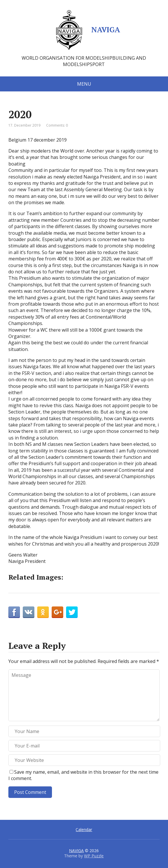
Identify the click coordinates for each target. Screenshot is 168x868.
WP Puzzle (94, 856)
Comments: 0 (57, 125)
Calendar (84, 830)
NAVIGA (84, 30)
